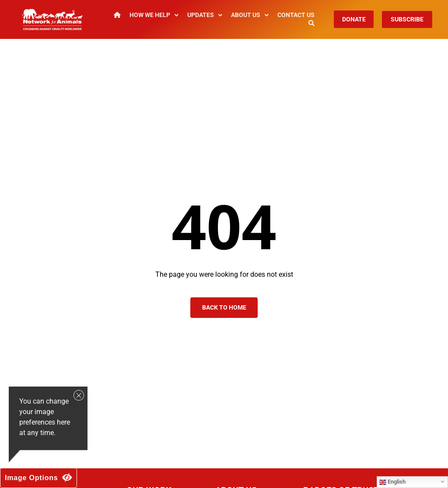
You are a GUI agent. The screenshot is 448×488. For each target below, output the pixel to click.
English (392, 482)
